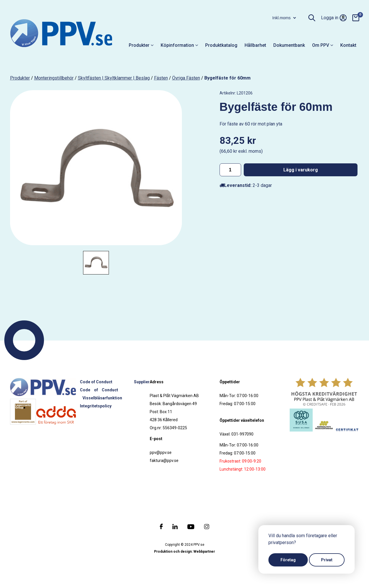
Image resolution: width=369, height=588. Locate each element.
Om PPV (323, 45)
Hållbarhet (255, 45)
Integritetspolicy (96, 406)
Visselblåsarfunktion (102, 398)
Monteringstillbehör (54, 78)
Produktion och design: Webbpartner (184, 552)
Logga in (334, 18)
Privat (327, 560)
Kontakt (348, 45)
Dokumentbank (289, 45)
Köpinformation (179, 45)
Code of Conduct (96, 382)
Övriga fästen (186, 78)
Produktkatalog (221, 45)
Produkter (141, 45)
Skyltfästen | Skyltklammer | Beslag (114, 78)
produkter (20, 78)
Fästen (161, 78)
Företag (288, 560)
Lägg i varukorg (301, 170)
